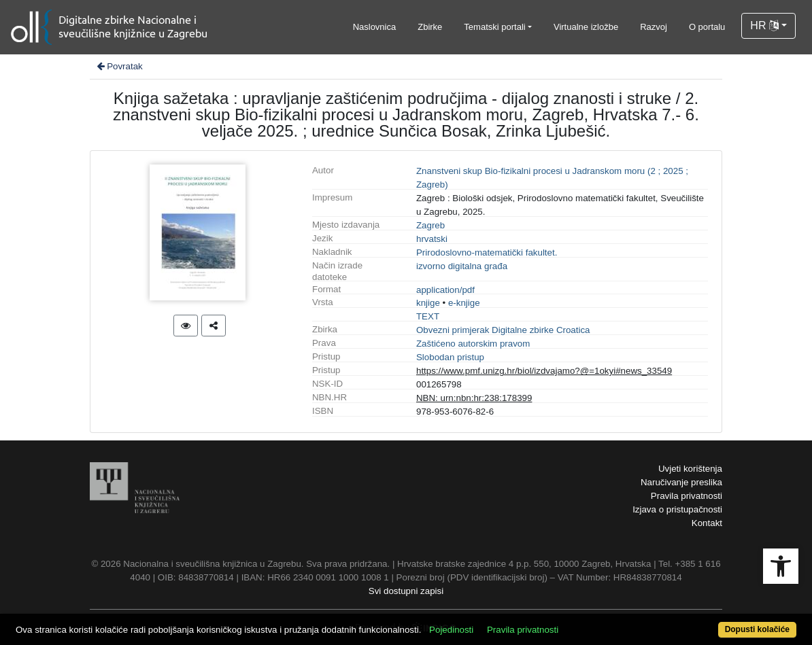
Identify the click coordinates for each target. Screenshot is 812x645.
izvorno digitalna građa (462, 266)
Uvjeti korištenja (690, 469)
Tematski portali (494, 27)
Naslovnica (375, 27)
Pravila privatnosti (687, 496)
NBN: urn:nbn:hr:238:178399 (474, 398)
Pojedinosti (451, 630)
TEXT (428, 316)
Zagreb (430, 225)
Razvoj (654, 27)
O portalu (707, 27)
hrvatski (432, 239)
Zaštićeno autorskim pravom (473, 344)
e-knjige (464, 303)
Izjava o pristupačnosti (677, 509)
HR (764, 25)
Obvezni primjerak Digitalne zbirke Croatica (503, 330)
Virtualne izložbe (586, 27)
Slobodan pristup (450, 357)
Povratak (119, 66)
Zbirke (430, 27)
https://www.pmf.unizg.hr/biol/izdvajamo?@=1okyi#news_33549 (544, 371)
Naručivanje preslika (681, 482)
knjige (428, 303)
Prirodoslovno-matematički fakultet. (487, 252)
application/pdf (445, 290)
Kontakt (707, 523)
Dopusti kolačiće (757, 629)
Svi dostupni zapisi (406, 591)
